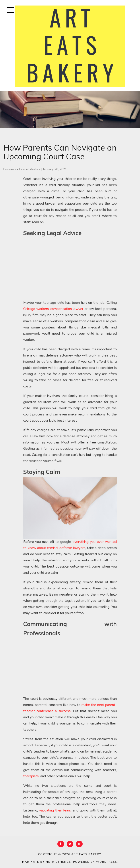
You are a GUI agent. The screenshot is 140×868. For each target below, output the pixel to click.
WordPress (107, 862)
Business (10, 169)
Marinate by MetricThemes (47, 862)
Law (22, 169)
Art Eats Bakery (86, 854)
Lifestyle (35, 169)
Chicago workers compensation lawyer (53, 309)
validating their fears (55, 810)
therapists (31, 776)
